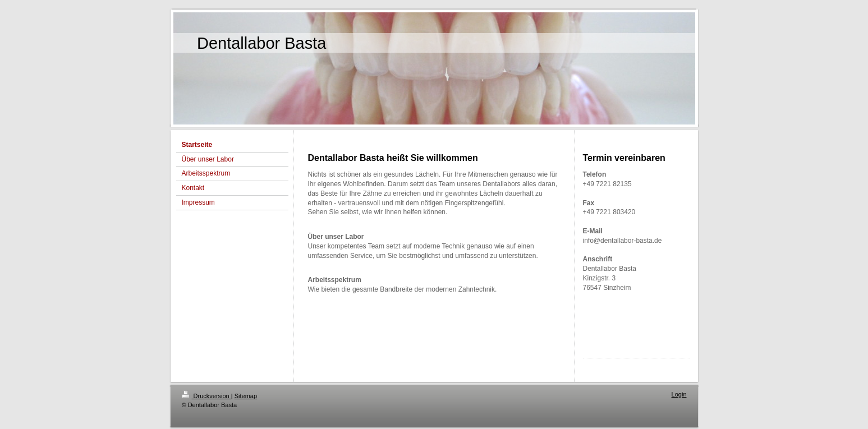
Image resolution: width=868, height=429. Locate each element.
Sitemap (246, 396)
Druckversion (206, 396)
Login (679, 394)
